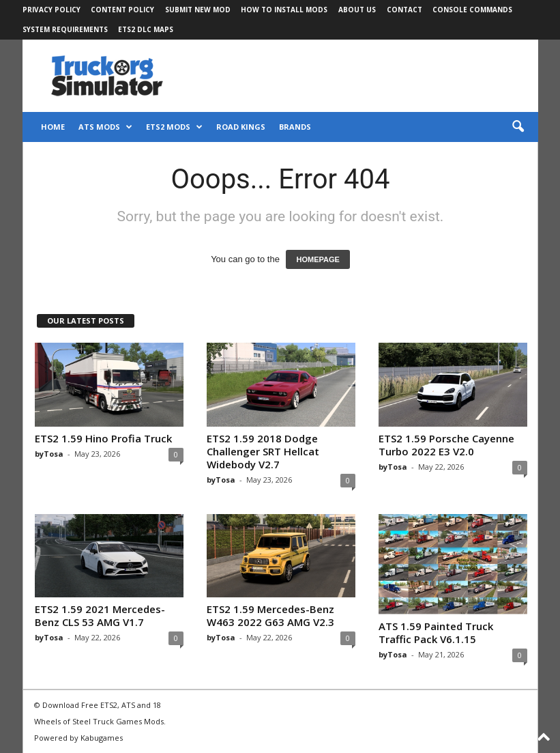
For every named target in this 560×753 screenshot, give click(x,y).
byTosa (49, 454)
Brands (295, 127)
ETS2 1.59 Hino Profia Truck (103, 438)
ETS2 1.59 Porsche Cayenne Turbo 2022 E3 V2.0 (446, 445)
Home (53, 127)
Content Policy (122, 10)
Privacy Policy (51, 10)
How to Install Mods (284, 10)
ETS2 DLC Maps (146, 29)
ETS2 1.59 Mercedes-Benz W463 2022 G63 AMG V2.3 (270, 615)
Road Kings (241, 127)
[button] (518, 127)
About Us (357, 10)
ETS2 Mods (174, 127)
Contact (404, 10)
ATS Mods (105, 127)
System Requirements (65, 29)
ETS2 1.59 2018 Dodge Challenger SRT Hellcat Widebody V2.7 (263, 451)
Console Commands (472, 10)
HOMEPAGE (318, 259)
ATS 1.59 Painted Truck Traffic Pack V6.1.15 (436, 633)
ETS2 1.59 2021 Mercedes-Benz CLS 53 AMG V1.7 (100, 615)
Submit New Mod (198, 10)
